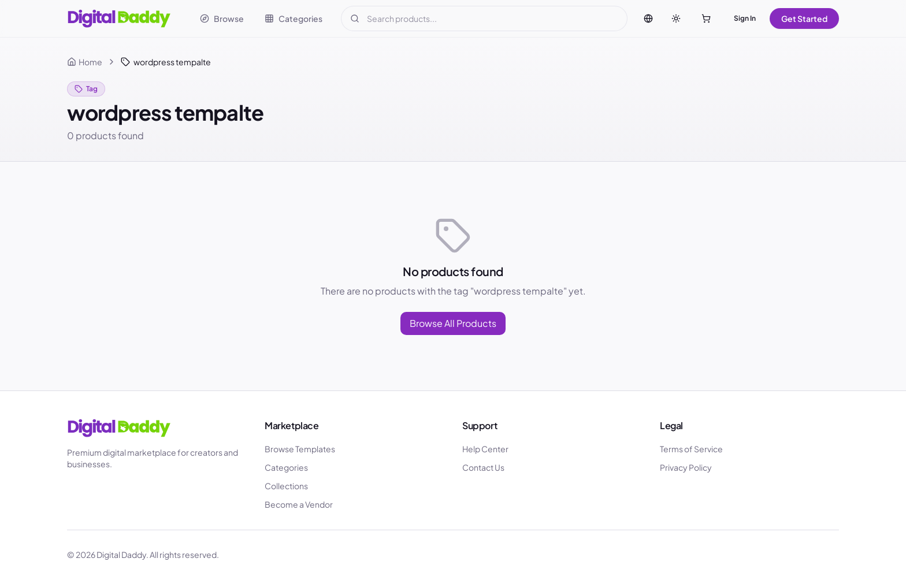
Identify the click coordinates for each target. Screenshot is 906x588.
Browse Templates (300, 449)
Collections (286, 486)
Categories (286, 467)
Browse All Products (453, 323)
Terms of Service (691, 449)
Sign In (745, 18)
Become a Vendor (299, 504)
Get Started (804, 18)
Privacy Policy (686, 467)
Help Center (485, 449)
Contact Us (483, 467)
